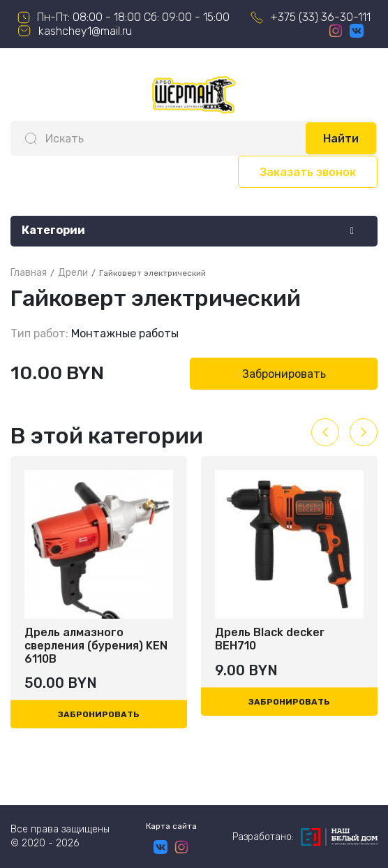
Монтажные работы (125, 333)
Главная (29, 273)
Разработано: (305, 837)
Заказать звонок (308, 172)
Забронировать (284, 374)
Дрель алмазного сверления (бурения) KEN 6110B (96, 646)
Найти (341, 139)
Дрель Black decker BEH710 (270, 639)
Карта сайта (171, 826)
